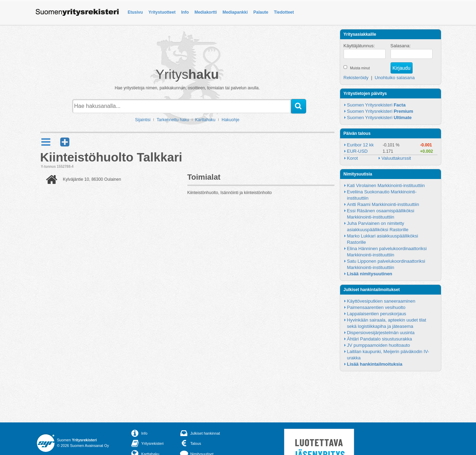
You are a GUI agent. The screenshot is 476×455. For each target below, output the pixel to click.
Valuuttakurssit (396, 158)
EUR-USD (357, 151)
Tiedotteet (284, 12)
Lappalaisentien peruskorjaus (377, 314)
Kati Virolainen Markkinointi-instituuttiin (386, 185)
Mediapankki (235, 12)
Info (185, 12)
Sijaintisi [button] (143, 120)
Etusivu (135, 12)
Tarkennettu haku (173, 120)
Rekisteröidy (356, 78)
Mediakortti (206, 12)
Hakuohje (231, 120)
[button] (65, 142)
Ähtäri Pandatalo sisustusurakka (380, 339)
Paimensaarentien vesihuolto (376, 307)
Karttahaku (205, 120)
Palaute (261, 12)
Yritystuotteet (162, 12)
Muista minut (360, 68)
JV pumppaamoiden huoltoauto (379, 345)
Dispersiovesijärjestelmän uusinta (381, 333)
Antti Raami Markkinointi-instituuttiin (383, 204)
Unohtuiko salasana (395, 78)
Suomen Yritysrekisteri (376, 105)
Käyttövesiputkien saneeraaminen (381, 301)
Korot (353, 158)
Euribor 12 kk (361, 145)
